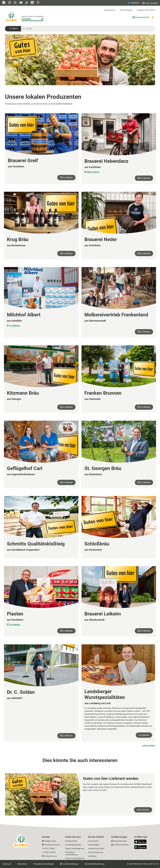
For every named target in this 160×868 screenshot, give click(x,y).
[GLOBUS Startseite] (11, 17)
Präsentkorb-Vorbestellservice (72, 853)
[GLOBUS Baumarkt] (119, 841)
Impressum (7, 864)
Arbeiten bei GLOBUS (146, 10)
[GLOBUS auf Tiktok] (27, 3)
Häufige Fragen (50, 841)
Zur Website (67, 178)
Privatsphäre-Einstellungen (44, 864)
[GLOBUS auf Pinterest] (15, 3)
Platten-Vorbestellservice (75, 858)
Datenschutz (22, 864)
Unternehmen (110, 10)
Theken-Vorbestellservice (75, 849)
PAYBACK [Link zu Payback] (133, 3)
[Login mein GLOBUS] (153, 17)
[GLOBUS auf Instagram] (10, 3)
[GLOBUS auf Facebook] (4, 3)
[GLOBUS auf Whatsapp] (38, 3)
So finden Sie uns (51, 856)
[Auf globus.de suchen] (89, 29)
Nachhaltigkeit (126, 10)
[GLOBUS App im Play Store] (140, 847)
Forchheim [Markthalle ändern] (26, 19)
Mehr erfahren (93, 172)
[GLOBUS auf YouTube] (21, 3)
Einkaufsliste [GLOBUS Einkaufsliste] (141, 17)
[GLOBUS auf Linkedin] (32, 3)
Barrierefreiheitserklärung (94, 864)
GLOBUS (150, 3)
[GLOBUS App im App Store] (141, 842)
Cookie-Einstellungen (70, 864)
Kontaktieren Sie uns (52, 845)
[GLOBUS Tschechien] (120, 845)
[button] (13, 29)
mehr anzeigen (149, 745)
